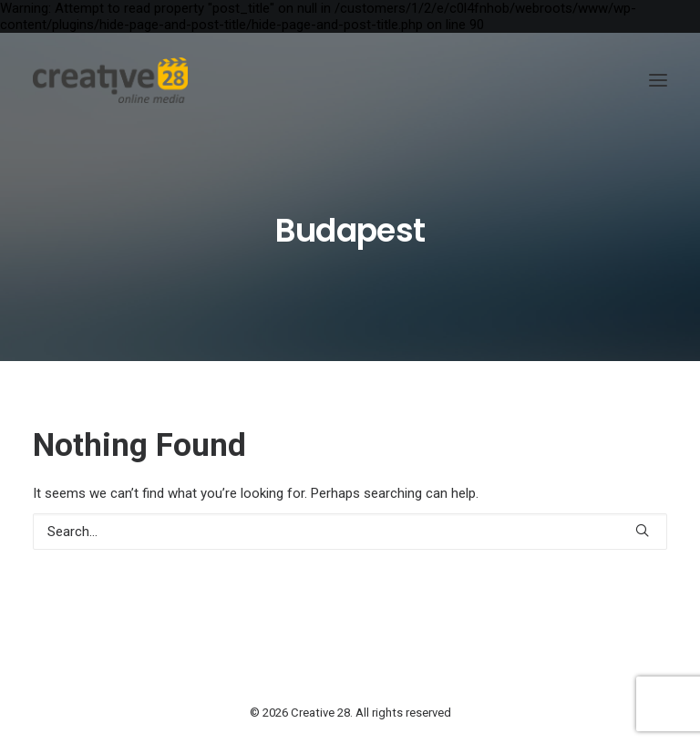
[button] (658, 80)
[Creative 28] (110, 80)
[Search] (350, 532)
